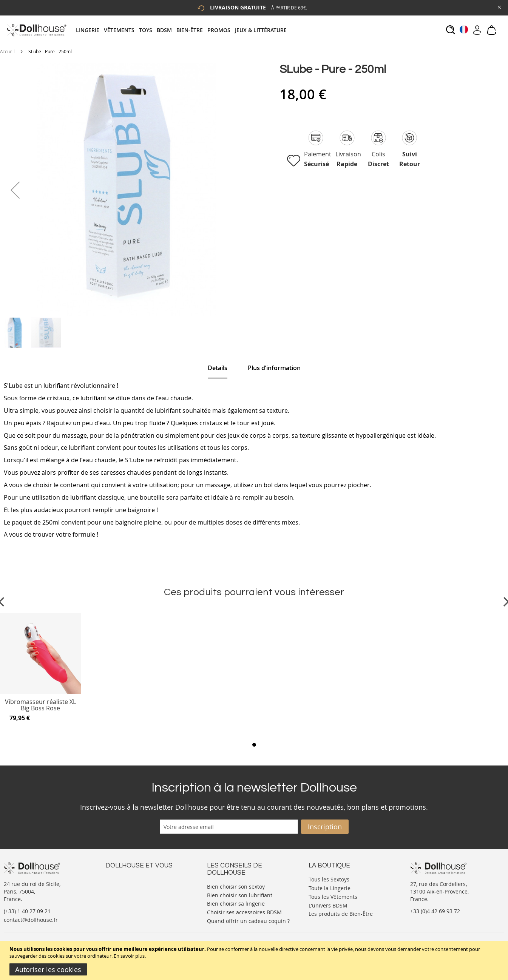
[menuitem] (90, 30)
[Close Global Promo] (499, 7)
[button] (15, 190)
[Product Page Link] (41, 692)
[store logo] (36, 30)
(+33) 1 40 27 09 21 (27, 911)
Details (218, 368)
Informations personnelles (139, 894)
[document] (255, 961)
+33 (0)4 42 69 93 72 (435, 911)
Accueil (7, 51)
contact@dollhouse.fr (31, 920)
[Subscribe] (325, 827)
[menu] (184, 30)
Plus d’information (274, 368)
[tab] (184, 30)
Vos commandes (126, 901)
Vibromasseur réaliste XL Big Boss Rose (40, 705)
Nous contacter (125, 879)
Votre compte (122, 886)
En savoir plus (129, 956)
